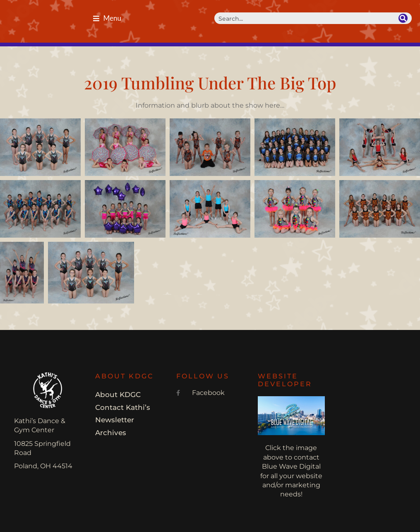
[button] (107, 18)
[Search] (403, 18)
